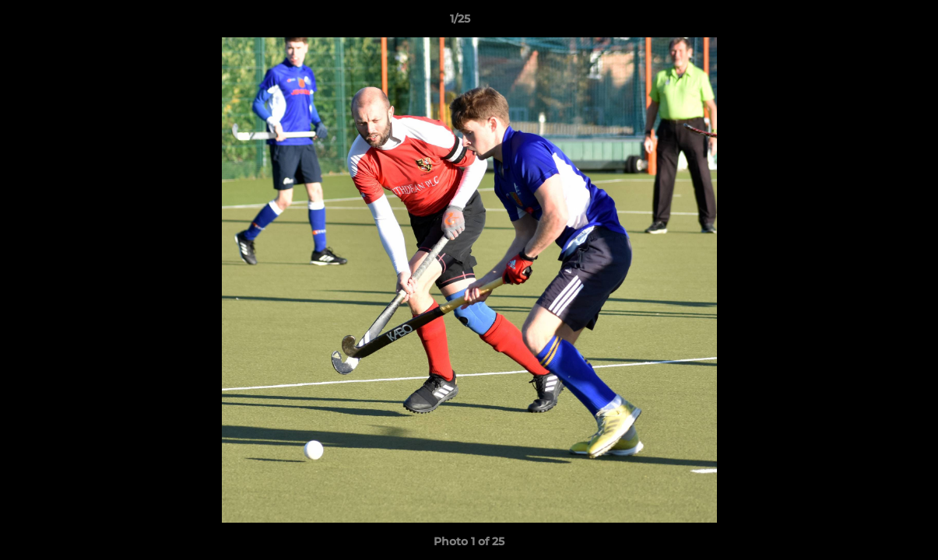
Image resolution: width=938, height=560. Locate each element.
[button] (873, 23)
